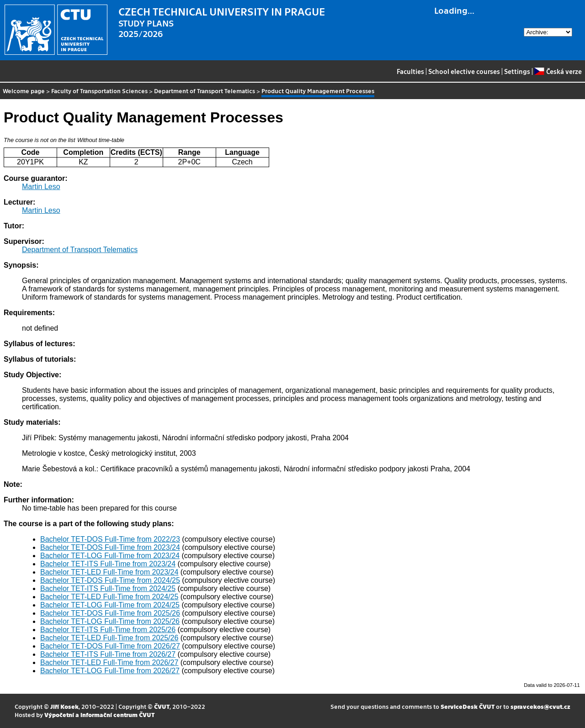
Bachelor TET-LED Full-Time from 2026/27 (109, 662)
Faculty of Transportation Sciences (99, 91)
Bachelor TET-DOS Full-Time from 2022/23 (110, 539)
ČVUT (162, 706)
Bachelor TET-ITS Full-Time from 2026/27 (108, 654)
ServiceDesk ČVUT (468, 706)
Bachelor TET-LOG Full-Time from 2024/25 (110, 605)
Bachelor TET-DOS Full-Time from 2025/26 (110, 613)
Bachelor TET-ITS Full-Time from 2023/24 (108, 564)
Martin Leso (41, 187)
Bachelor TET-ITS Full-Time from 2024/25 (108, 588)
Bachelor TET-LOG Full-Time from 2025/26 (110, 621)
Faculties (410, 71)
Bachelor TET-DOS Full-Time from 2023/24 (110, 547)
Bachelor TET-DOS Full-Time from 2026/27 (110, 646)
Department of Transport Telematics (205, 91)
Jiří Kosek (64, 706)
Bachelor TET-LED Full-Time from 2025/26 (109, 638)
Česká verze (558, 71)
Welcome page (24, 91)
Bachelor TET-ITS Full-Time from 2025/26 (108, 630)
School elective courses (464, 71)
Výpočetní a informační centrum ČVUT (99, 715)
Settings (517, 71)
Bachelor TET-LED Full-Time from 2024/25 (109, 597)
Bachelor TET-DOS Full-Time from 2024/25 (110, 580)
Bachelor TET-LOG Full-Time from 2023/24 (110, 556)
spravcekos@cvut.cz (540, 706)
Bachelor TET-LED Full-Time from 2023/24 (109, 572)
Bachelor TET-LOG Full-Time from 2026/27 (110, 671)
